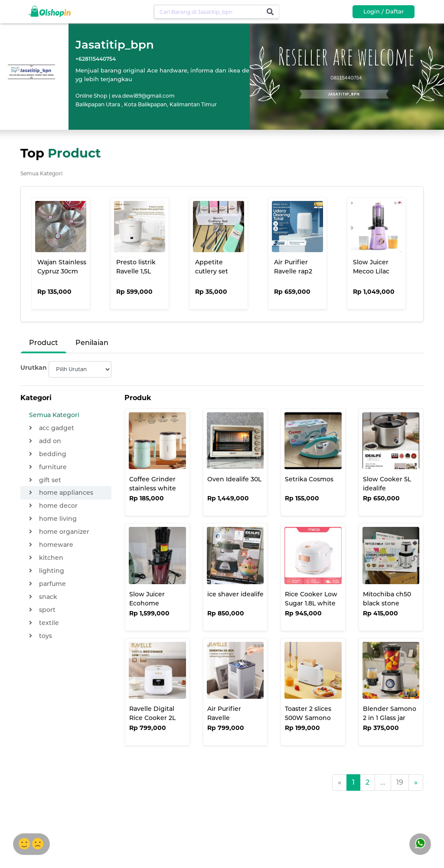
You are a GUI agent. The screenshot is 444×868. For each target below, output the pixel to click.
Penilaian (92, 343)
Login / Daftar (384, 11)
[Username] (208, 12)
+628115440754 (96, 59)
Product (44, 343)
